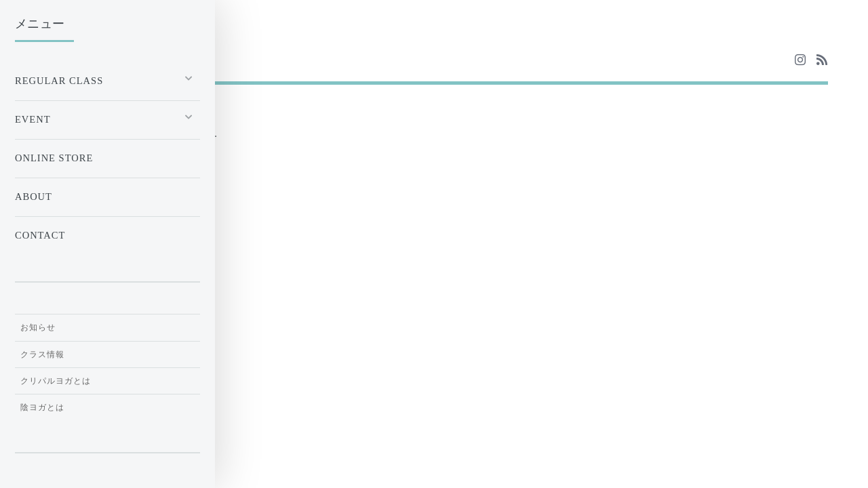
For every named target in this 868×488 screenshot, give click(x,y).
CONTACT (40, 235)
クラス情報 (42, 354)
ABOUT (34, 197)
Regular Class (59, 81)
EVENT (33, 119)
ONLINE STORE (54, 158)
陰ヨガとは (42, 407)
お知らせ (38, 327)
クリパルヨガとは (56, 381)
